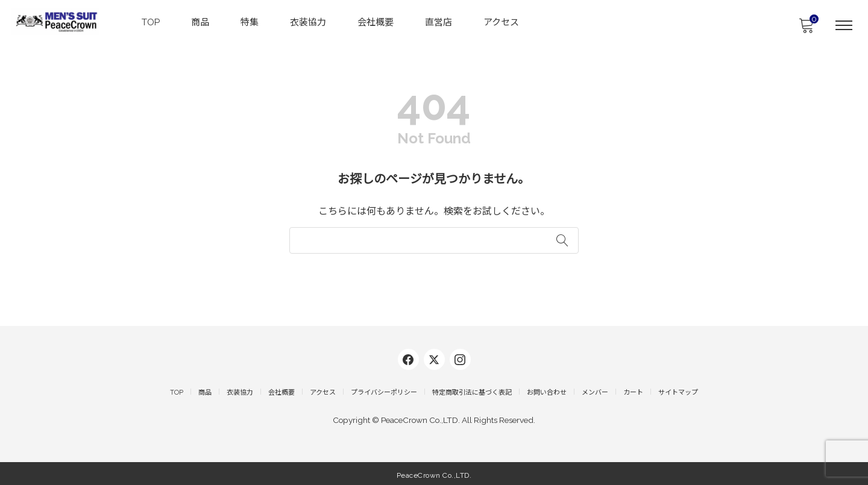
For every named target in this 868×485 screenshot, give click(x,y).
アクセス (502, 22)
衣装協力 (309, 22)
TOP (151, 22)
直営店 (439, 22)
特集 (250, 22)
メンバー (595, 390)
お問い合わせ (547, 390)
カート (633, 390)
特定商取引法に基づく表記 (472, 390)
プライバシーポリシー (384, 390)
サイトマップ (678, 390)
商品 (201, 22)
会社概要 (376, 22)
